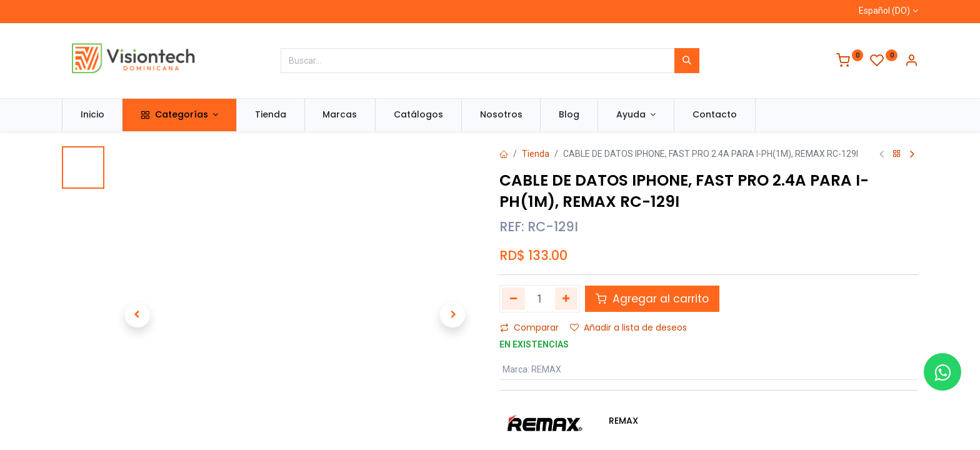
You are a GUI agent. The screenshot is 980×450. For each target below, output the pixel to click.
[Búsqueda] (687, 61)
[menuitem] (92, 115)
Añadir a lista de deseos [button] (628, 327)
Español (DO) (884, 11)
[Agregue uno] (567, 299)
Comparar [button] (529, 327)
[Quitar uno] (513, 299)
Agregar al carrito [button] (652, 299)
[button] (137, 315)
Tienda (536, 154)
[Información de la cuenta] (911, 62)
